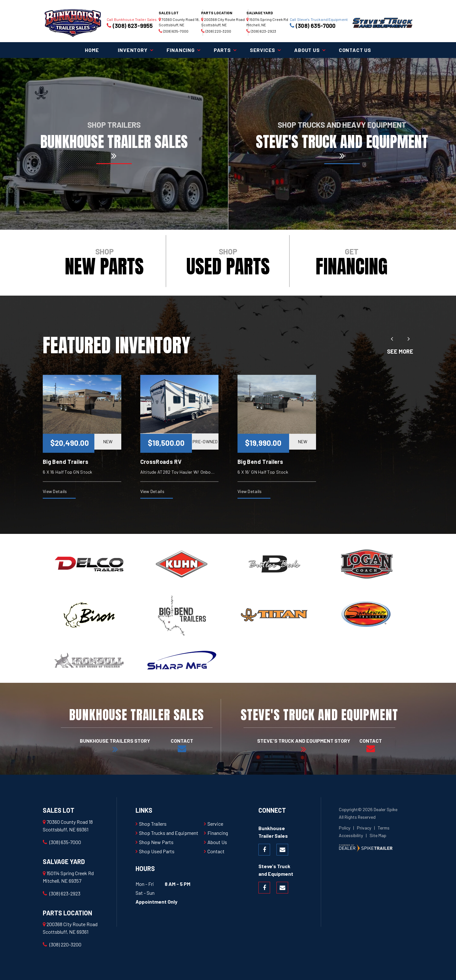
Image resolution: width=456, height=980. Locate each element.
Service (215, 824)
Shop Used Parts (157, 851)
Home (92, 50)
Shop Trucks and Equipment (169, 833)
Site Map (378, 835)
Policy (345, 828)
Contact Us (355, 50)
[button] (392, 339)
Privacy (364, 828)
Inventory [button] (133, 50)
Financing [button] (181, 50)
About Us (217, 842)
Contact (216, 851)
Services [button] (263, 50)
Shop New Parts (156, 842)
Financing (218, 833)
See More (400, 351)
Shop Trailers (153, 824)
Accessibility (351, 835)
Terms (384, 828)
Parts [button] (222, 50)
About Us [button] (307, 50)
